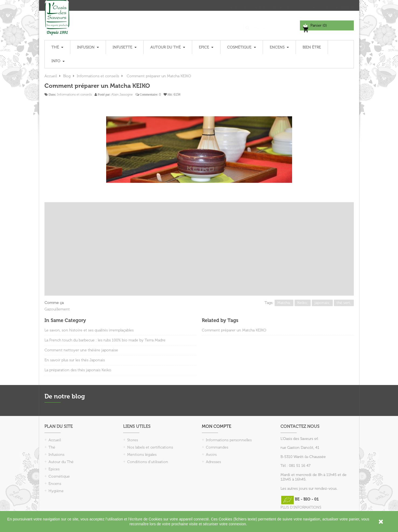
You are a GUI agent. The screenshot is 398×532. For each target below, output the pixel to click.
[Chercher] (272, 25)
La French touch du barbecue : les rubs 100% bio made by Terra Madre (105, 340)
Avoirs (211, 455)
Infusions (56, 455)
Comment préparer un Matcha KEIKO (234, 330)
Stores (133, 440)
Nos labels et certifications (150, 447)
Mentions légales (142, 455)
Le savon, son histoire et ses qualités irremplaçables (89, 330)
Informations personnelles (229, 440)
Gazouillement (57, 309)
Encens (55, 484)
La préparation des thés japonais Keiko (78, 370)
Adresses (213, 462)
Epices (54, 469)
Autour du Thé (61, 462)
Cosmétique (59, 476)
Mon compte (217, 426)
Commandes (217, 447)
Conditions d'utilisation (148, 462)
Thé (52, 447)
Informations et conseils (75, 94)
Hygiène (56, 491)
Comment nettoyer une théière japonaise (81, 350)
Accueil (55, 440)
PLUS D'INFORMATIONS (301, 507)
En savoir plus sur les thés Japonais (75, 360)
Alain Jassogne (122, 94)
